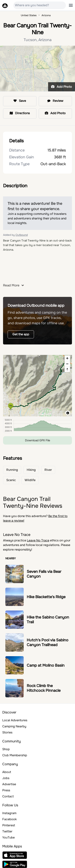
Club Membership (15, 755)
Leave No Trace (38, 540)
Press (6, 790)
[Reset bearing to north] (67, 369)
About (7, 772)
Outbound (22, 235)
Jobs (6, 778)
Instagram (9, 813)
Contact (8, 796)
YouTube (8, 837)
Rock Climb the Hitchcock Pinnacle (44, 688)
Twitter (7, 831)
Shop (6, 749)
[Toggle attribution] (68, 413)
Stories (7, 732)
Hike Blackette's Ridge (46, 597)
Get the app (21, 334)
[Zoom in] (67, 358)
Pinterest (9, 825)
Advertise (9, 784)
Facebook (9, 819)
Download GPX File (38, 440)
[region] (37, 385)
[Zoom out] (67, 364)
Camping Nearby (14, 726)
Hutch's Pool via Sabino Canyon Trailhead (48, 642)
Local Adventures (15, 720)
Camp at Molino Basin (46, 665)
